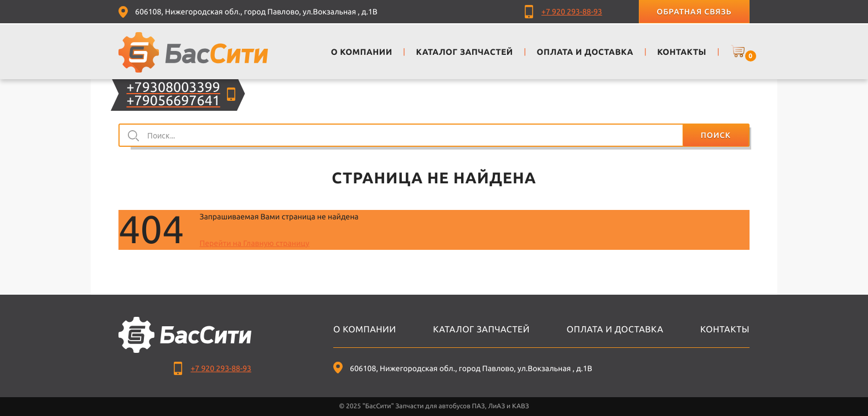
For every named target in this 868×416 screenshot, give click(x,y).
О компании (365, 330)
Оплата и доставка (615, 330)
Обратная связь (694, 12)
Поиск (716, 135)
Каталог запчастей (481, 330)
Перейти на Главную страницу (254, 243)
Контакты (725, 330)
